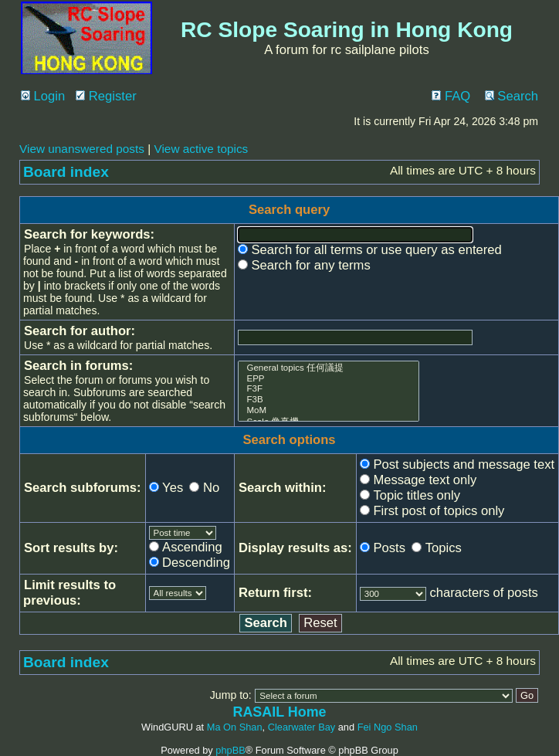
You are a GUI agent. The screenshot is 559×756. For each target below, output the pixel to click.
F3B (329, 400)
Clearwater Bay (302, 727)
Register (106, 96)
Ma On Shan (235, 727)
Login (43, 96)
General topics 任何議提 (329, 368)
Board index (66, 172)
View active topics (201, 149)
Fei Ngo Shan (388, 727)
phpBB (230, 750)
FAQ (451, 96)
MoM (329, 411)
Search (512, 96)
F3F (329, 389)
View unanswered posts (82, 149)
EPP (329, 379)
